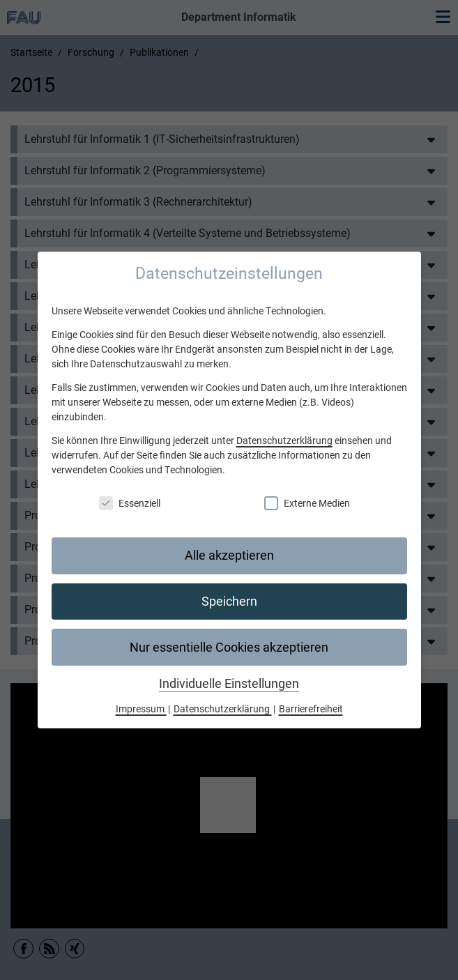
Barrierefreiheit (311, 709)
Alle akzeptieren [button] (229, 556)
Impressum (141, 709)
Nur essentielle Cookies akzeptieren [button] (229, 648)
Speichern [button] (229, 602)
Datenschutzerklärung (284, 441)
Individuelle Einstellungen (229, 684)
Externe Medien (307, 503)
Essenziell (130, 503)
